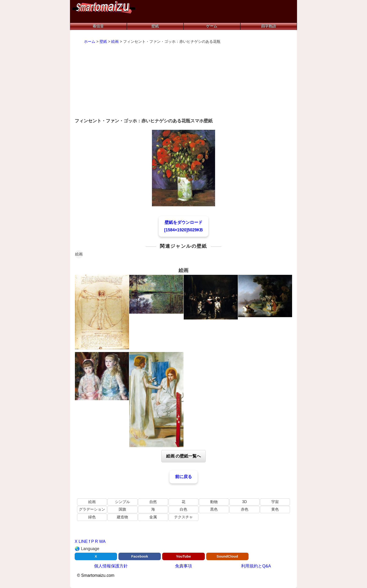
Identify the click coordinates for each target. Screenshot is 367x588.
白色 (183, 509)
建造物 (122, 517)
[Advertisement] (183, 82)
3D (244, 502)
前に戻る (183, 477)
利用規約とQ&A (256, 566)
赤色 (245, 509)
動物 (214, 502)
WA (102, 541)
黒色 (214, 509)
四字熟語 (269, 26)
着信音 (98, 26)
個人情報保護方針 (111, 566)
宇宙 (275, 502)
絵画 (79, 254)
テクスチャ (183, 517)
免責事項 (183, 566)
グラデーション (92, 509)
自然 (153, 502)
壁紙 (155, 26)
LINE (83, 541)
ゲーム (212, 26)
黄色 (275, 509)
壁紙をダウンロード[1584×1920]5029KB (184, 226)
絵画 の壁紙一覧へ (184, 456)
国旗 (122, 509)
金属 (153, 517)
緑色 (92, 517)
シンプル (122, 502)
